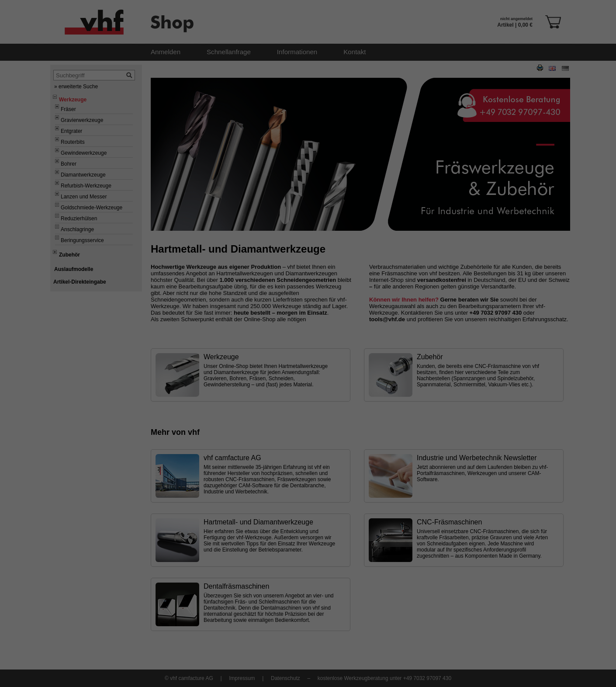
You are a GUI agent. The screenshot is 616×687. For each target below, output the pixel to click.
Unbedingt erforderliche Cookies (283, 297)
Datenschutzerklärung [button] (312, 388)
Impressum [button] (351, 388)
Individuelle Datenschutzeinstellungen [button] (308, 378)
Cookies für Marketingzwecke (279, 310)
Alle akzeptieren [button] (308, 335)
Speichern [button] (308, 360)
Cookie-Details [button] (269, 388)
